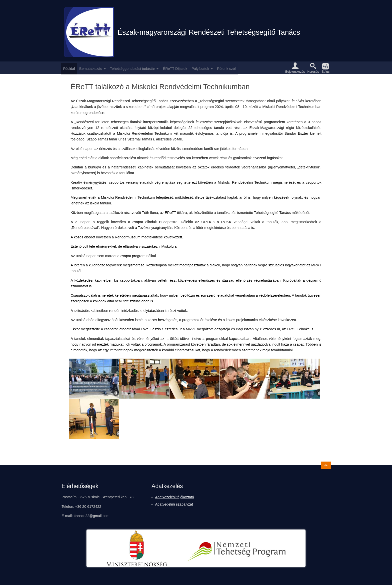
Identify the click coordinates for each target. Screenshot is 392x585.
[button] (295, 68)
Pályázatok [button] (200, 68)
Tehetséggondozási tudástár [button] (132, 68)
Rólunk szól (226, 68)
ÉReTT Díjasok (175, 68)
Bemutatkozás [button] (91, 68)
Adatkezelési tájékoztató (175, 497)
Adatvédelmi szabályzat (174, 504)
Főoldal (69, 68)
